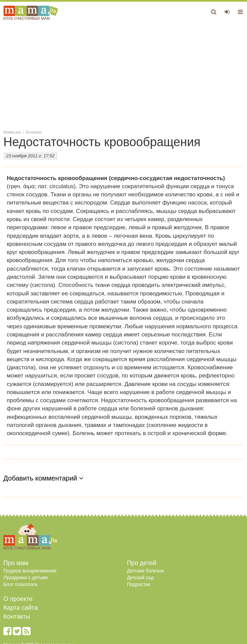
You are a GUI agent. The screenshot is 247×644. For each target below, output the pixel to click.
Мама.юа (12, 132)
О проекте (18, 599)
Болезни (34, 132)
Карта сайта (21, 608)
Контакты (17, 617)
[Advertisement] (123, 74)
